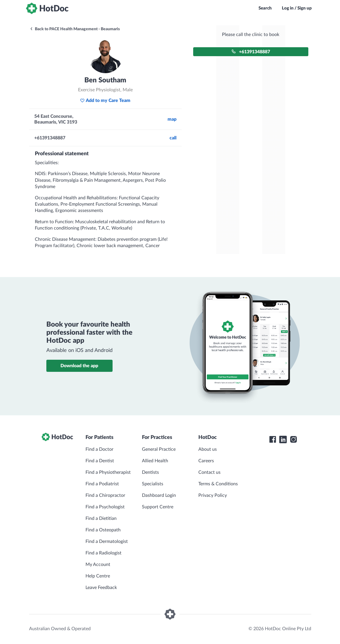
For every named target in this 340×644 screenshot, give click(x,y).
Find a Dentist (100, 461)
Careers (206, 461)
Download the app (79, 366)
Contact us (209, 472)
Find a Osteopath (103, 530)
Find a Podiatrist (102, 484)
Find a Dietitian (101, 518)
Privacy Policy (213, 495)
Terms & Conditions (218, 484)
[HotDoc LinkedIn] (283, 440)
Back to (75, 29)
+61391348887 (251, 52)
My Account (98, 565)
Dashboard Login (159, 495)
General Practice (159, 449)
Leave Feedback (101, 588)
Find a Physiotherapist (108, 472)
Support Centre (158, 507)
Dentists (150, 472)
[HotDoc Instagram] (293, 440)
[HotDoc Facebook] (273, 440)
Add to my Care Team (105, 101)
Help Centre (98, 576)
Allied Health (155, 461)
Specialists (153, 484)
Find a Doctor (99, 449)
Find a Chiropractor (105, 495)
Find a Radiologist (103, 553)
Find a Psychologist (105, 507)
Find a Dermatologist (107, 541)
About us (208, 449)
